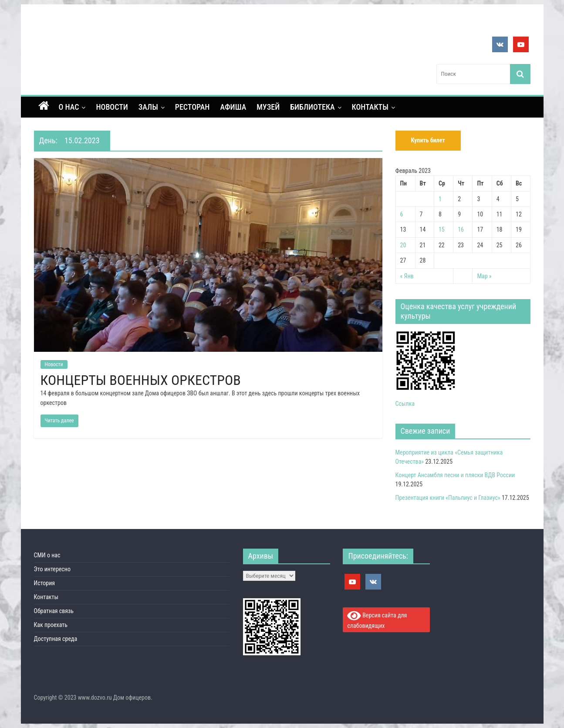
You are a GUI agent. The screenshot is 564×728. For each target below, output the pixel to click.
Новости (112, 107)
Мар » (484, 276)
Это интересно (52, 569)
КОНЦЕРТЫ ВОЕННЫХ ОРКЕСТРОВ (141, 380)
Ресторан (193, 107)
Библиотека (312, 107)
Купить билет (428, 140)
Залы (148, 107)
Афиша (233, 107)
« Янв (407, 276)
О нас (69, 107)
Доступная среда (56, 639)
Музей (268, 107)
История (45, 583)
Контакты (370, 107)
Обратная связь (54, 611)
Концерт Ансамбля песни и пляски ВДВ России (455, 475)
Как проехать (51, 625)
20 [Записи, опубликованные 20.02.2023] (403, 245)
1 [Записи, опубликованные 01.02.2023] (440, 199)
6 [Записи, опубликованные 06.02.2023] (402, 214)
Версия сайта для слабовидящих (377, 619)
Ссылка (405, 404)
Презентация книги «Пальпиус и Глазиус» (448, 498)
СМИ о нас (47, 555)
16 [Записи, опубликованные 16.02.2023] (461, 229)
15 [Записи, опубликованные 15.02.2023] (442, 229)
